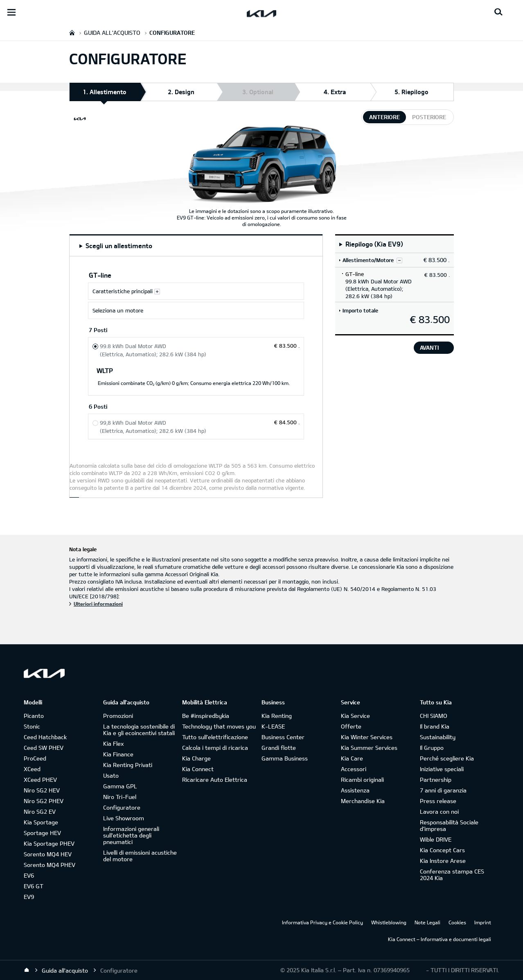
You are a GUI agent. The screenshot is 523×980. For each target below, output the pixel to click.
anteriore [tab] (384, 117)
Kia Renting (277, 716)
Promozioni (118, 716)
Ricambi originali (362, 780)
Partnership (436, 780)
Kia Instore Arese (443, 861)
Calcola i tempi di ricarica (215, 748)
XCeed (32, 769)
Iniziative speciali (442, 769)
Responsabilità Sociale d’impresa (449, 825)
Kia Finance (118, 754)
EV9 (29, 897)
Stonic (32, 726)
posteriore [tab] (429, 117)
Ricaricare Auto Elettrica (215, 780)
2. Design (181, 92)
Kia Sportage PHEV (49, 843)
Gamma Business (285, 758)
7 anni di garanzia (443, 790)
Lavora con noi (439, 811)
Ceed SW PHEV (44, 748)
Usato (111, 775)
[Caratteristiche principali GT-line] (196, 291)
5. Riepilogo (411, 92)
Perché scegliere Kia (447, 758)
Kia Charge (196, 758)
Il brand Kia (435, 726)
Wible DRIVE (436, 839)
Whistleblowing (389, 922)
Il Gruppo (432, 748)
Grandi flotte (279, 748)
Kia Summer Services (369, 748)
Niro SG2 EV (40, 811)
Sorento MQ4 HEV (48, 854)
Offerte (351, 726)
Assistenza (355, 790)
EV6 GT (34, 886)
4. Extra (335, 92)
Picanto (34, 716)
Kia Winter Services (367, 737)
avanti (429, 347)
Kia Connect (198, 769)
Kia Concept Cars (442, 850)
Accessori (354, 769)
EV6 (29, 875)
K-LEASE (273, 726)
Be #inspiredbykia (206, 716)
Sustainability (438, 737)
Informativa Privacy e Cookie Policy (322, 922)
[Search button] (498, 12)
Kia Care (352, 758)
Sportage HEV (42, 833)
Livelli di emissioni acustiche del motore (140, 856)
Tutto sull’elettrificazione (215, 737)
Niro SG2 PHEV (44, 801)
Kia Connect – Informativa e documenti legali (440, 939)
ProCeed (35, 758)
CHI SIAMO (434, 716)
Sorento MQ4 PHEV (50, 865)
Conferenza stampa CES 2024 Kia (452, 875)
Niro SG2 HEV (42, 790)
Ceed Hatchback (45, 737)
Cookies (457, 922)
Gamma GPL (120, 786)
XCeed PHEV (40, 780)
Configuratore (122, 807)
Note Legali (427, 922)
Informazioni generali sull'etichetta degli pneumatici (131, 835)
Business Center (283, 737)
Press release (438, 801)
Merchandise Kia (363, 801)
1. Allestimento (105, 94)
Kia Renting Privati (128, 765)
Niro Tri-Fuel (120, 797)
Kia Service (355, 716)
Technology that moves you (219, 726)
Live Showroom (124, 818)
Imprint (483, 922)
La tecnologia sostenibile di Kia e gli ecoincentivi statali (139, 730)
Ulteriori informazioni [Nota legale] (98, 604)
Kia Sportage (41, 822)
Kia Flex (113, 743)
